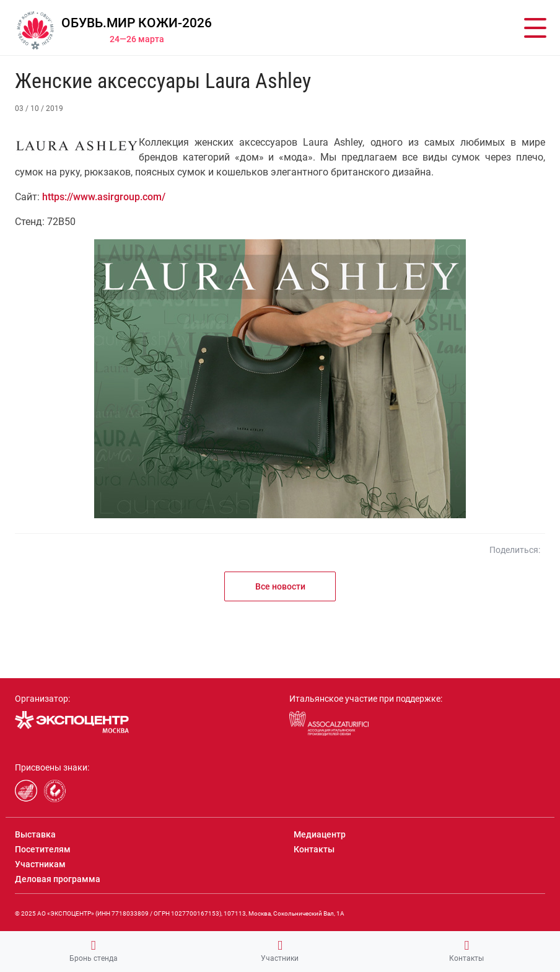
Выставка (35, 834)
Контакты (466, 951)
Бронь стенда (94, 951)
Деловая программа (58, 879)
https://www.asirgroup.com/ (104, 197)
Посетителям (43, 849)
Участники (280, 951)
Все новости (280, 586)
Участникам (40, 864)
